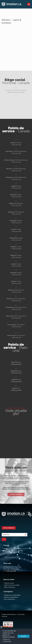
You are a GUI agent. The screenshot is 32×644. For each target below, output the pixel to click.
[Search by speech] (26, 535)
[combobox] (15, 535)
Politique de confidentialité (7, 640)
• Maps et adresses (9, 587)
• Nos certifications (9, 599)
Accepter (24, 636)
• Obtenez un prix (9, 583)
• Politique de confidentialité (12, 595)
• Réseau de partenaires (11, 597)
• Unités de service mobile (11, 585)
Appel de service (9, 528)
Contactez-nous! (16, 494)
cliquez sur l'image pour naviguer (16, 408)
